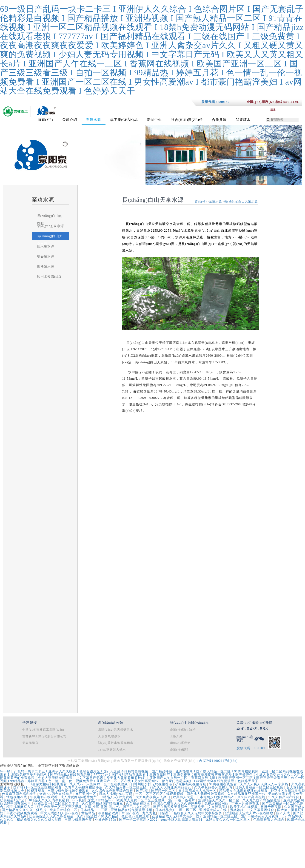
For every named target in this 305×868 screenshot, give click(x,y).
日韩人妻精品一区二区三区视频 (260, 787)
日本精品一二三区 (95, 810)
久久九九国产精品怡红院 (262, 800)
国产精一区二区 (164, 791)
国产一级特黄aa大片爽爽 (260, 816)
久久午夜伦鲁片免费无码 (214, 787)
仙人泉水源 (46, 246)
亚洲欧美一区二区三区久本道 (57, 804)
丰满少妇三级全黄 (79, 820)
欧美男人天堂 (184, 797)
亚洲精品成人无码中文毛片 (173, 816)
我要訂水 (243, 120)
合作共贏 (219, 120)
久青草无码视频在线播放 (84, 787)
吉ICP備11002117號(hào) (218, 761)
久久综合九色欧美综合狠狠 (113, 791)
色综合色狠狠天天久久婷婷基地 (178, 804)
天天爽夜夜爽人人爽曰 (153, 797)
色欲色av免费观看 (136, 816)
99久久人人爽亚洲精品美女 (171, 787)
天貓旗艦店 (30, 743)
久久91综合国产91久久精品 (98, 816)
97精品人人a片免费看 (117, 797)
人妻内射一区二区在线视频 (108, 784)
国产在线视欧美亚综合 (171, 807)
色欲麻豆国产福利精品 (20, 794)
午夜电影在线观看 (44, 797)
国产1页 (143, 791)
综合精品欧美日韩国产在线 (119, 813)
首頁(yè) (46, 120)
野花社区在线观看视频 (288, 791)
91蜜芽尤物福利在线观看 (48, 784)
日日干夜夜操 (272, 807)
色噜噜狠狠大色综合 (269, 820)
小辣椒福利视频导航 (191, 784)
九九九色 (149, 813)
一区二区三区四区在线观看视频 (160, 794)
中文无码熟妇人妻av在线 (60, 813)
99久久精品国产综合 (284, 797)
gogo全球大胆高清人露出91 (182, 820)
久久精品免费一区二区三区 (127, 787)
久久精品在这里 (139, 804)
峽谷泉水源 (46, 256)
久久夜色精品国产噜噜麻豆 (103, 804)
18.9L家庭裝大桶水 (112, 750)
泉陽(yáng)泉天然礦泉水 (116, 730)
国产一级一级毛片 (182, 800)
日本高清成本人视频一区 (198, 791)
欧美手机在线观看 (244, 807)
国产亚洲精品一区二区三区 (218, 816)
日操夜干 (165, 813)
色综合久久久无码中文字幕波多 (198, 813)
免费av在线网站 (217, 804)
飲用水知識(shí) (49, 277)
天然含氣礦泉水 (109, 736)
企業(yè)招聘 (179, 750)
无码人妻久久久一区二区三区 (228, 820)
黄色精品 (89, 813)
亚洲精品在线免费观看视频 (132, 810)
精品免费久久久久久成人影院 (40, 820)
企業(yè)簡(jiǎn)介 (183, 730)
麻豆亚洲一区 (86, 794)
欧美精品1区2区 (13, 800)
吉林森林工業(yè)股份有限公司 (44, 736)
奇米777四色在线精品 (56, 794)
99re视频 (79, 800)
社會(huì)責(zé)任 (187, 120)
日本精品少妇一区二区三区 (176, 810)
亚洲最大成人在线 (214, 810)
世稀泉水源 (46, 266)
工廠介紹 (176, 736)
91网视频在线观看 (224, 784)
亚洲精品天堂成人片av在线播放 (250, 813)
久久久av (77, 784)
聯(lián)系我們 (180, 743)
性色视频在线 (17, 797)
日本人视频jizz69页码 (116, 794)
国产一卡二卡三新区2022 (139, 820)
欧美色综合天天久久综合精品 (52, 816)
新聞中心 (154, 120)
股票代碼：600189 (215, 102)
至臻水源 (94, 120)
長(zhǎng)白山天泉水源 (50, 240)
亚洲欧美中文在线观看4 (210, 807)
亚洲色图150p (106, 820)
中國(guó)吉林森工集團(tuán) (43, 730)
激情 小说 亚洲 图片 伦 (103, 807)
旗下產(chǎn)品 (124, 120)
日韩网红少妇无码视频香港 (152, 784)
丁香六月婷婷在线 (246, 804)
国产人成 (284, 813)
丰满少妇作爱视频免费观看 (69, 791)
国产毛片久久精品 (137, 807)
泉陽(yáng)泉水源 (51, 226)
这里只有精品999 (101, 800)
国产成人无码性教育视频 (206, 794)
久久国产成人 (294, 807)
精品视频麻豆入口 (21, 807)
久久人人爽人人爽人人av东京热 (265, 784)
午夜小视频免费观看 (23, 813)
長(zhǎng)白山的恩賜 (50, 220)
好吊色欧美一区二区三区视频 (60, 807)
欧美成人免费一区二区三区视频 (141, 800)
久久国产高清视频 (252, 797)
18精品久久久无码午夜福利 (49, 800)
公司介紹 (70, 120)
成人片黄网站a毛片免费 (79, 797)
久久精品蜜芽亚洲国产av (247, 794)
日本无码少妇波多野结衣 (216, 797)
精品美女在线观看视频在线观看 (244, 791)
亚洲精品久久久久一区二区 (219, 800)
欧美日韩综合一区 (64, 810)
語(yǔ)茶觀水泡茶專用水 (116, 743)
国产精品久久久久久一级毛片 (25, 810)
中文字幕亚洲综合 (261, 810)
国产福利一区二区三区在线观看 (38, 787)
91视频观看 (36, 791)
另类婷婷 (237, 810)
